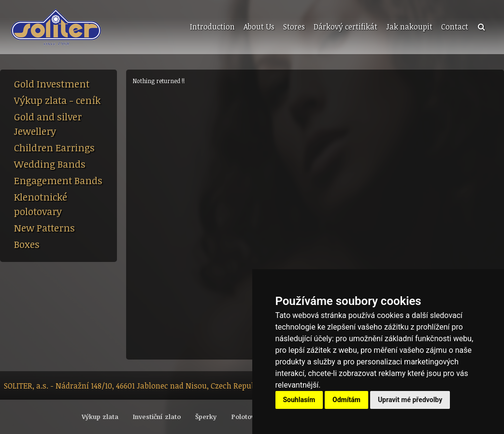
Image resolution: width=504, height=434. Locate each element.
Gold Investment (52, 84)
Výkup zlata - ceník (57, 100)
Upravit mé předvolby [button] (410, 400)
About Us (259, 27)
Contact (455, 27)
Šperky (206, 417)
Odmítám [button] (346, 400)
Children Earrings (54, 147)
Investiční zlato (157, 417)
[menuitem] (211, 27)
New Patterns (44, 228)
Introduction (212, 27)
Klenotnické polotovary (41, 204)
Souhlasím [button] (299, 400)
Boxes (27, 244)
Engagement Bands (58, 180)
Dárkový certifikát (346, 27)
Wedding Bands (50, 164)
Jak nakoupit (409, 27)
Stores (294, 27)
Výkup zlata (100, 417)
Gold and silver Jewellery (48, 124)
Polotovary (248, 417)
